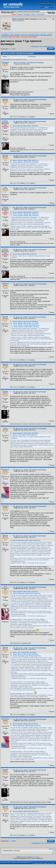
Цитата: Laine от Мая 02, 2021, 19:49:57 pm (25, 254)
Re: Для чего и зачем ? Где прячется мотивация (30, 100)
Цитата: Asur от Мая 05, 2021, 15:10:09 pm (25, 652)
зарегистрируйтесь (18, 21)
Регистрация (40, 14)
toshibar (5, 121)
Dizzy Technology (35, 857)
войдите (41, 19)
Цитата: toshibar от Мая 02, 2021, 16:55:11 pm (25, 160)
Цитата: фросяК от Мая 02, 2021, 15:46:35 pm (25, 126)
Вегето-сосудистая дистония (31, 35)
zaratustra (5, 284)
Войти (33, 14)
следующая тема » (49, 46)
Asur (5, 587)
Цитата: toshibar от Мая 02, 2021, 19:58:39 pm (25, 322)
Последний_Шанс (8, 62)
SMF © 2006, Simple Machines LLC (22, 862)
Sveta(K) (5, 391)
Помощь (20, 14)
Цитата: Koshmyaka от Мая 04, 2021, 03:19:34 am (26, 540)
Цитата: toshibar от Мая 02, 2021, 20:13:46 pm (25, 433)
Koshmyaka (5, 469)
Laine (5, 188)
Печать (51, 49)
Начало (14, 14)
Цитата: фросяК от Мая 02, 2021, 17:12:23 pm (25, 212)
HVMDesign (25, 857)
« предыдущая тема (36, 46)
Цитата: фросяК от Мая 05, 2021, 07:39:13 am (25, 592)
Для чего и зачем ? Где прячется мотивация (23, 37)
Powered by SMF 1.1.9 (6, 862)
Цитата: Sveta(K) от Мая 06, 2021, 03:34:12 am (26, 811)
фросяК (5, 99)
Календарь (27, 14)
